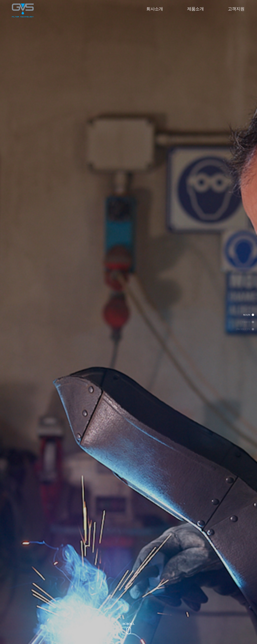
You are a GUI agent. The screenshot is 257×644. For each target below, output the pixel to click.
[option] (129, 170)
